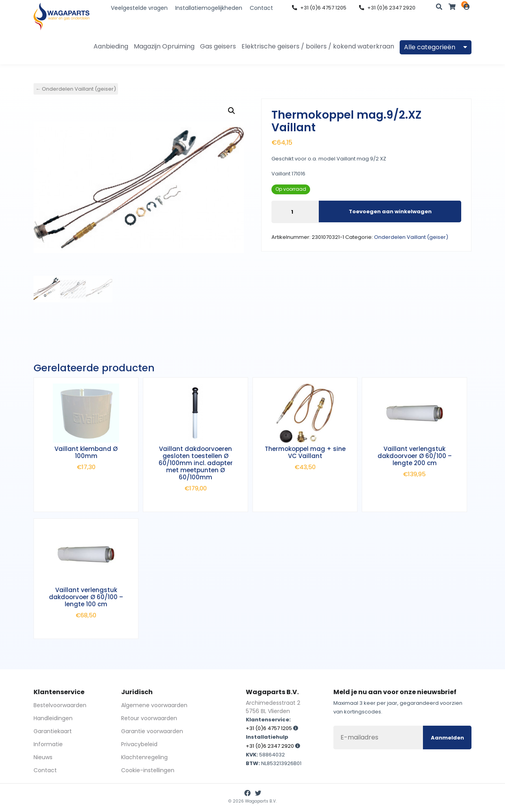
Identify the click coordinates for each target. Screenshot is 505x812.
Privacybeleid (139, 744)
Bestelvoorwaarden (60, 705)
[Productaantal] (295, 212)
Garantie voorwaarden (152, 731)
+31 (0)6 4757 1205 (319, 8)
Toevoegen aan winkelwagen (390, 211)
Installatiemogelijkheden (209, 8)
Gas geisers (218, 46)
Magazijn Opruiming (164, 46)
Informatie (48, 744)
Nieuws (43, 757)
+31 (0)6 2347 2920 (387, 8)
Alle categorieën (436, 47)
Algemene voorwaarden (154, 705)
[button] (232, 111)
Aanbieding (111, 46)
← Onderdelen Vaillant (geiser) (76, 89)
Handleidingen (53, 718)
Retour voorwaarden (149, 718)
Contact (261, 8)
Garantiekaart (53, 731)
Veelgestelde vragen (139, 8)
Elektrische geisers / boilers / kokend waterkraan (318, 46)
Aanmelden (447, 738)
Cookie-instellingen (148, 770)
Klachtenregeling (144, 757)
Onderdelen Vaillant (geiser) (411, 237)
